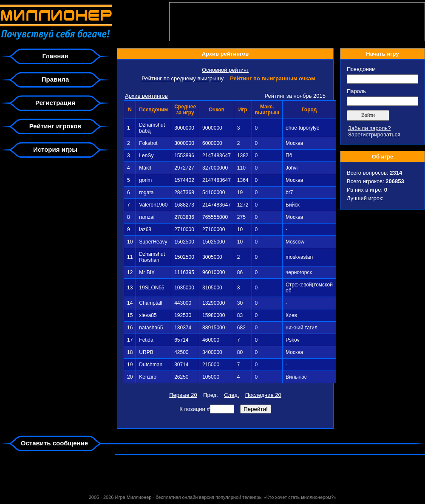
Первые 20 (183, 395)
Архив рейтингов (146, 96)
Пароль (356, 91)
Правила (55, 79)
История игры (55, 149)
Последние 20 (263, 395)
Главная (55, 56)
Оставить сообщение (54, 443)
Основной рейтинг (225, 70)
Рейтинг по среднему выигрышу (183, 78)
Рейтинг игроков (55, 126)
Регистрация (55, 103)
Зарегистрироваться (374, 134)
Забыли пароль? (369, 128)
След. (231, 395)
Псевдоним (361, 69)
